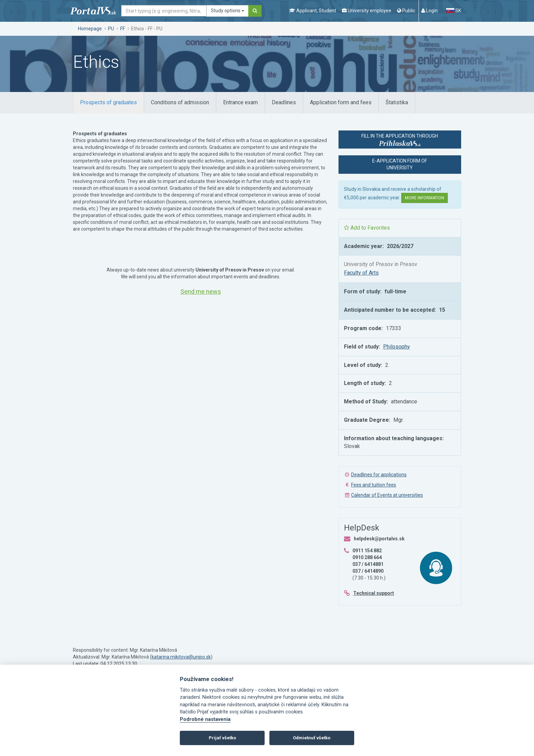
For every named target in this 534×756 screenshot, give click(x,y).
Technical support (374, 593)
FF (123, 29)
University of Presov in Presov (381, 264)
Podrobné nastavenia (205, 719)
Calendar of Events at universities (387, 495)
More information (425, 198)
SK (454, 11)
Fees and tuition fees (374, 485)
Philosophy (397, 347)
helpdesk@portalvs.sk (379, 539)
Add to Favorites (367, 228)
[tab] (108, 103)
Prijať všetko (222, 738)
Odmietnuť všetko (312, 738)
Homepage (90, 29)
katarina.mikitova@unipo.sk (181, 657)
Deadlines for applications (379, 475)
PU (111, 29)
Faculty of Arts (361, 273)
